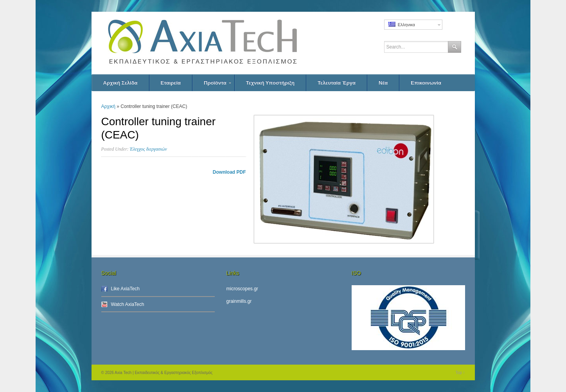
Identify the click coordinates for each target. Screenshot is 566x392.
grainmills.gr (239, 301)
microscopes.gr (242, 289)
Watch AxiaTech (128, 304)
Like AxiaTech (125, 289)
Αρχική (108, 106)
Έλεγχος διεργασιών (148, 149)
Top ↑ (460, 373)
